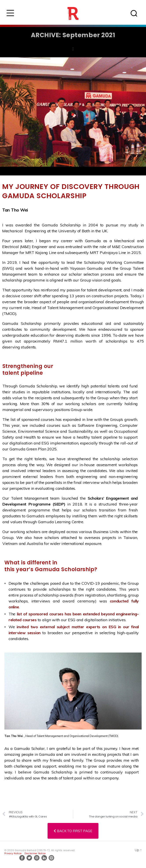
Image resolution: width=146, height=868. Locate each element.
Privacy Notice (13, 854)
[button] (73, 49)
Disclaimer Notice (35, 854)
